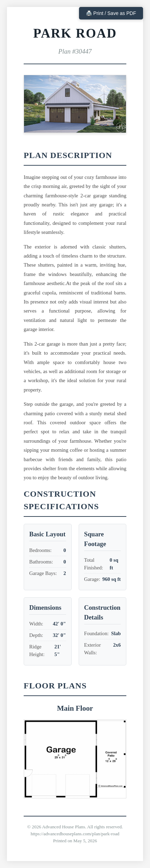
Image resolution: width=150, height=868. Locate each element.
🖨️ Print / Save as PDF (111, 13)
